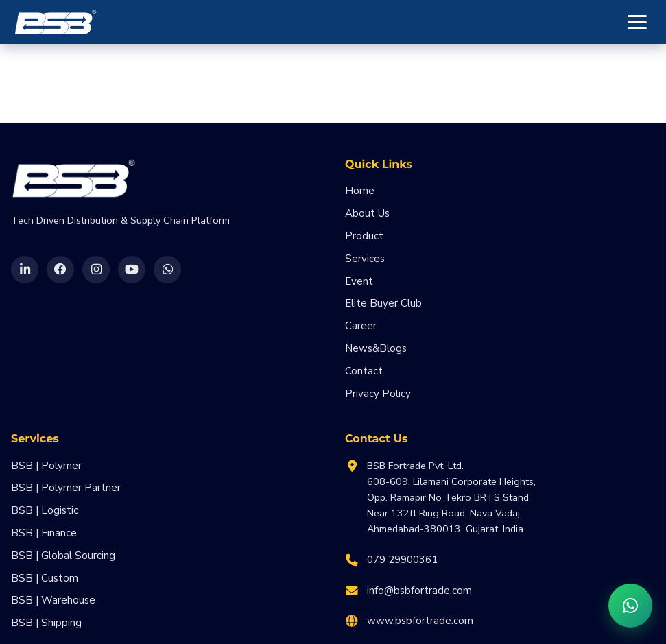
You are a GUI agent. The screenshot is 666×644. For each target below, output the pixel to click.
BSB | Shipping (46, 623)
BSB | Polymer (46, 466)
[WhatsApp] (167, 270)
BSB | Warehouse (53, 600)
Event (359, 281)
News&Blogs (376, 348)
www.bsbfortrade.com (420, 621)
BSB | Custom (45, 578)
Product (364, 236)
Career (361, 326)
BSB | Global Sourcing (63, 556)
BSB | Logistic (45, 510)
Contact (364, 371)
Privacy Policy (378, 394)
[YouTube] (132, 270)
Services (365, 259)
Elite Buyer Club (383, 303)
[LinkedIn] (25, 270)
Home (360, 191)
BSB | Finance (44, 533)
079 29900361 (402, 560)
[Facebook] (60, 270)
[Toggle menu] (637, 22)
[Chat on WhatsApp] (630, 606)
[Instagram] (96, 270)
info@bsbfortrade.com (419, 591)
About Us (367, 213)
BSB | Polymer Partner (66, 488)
